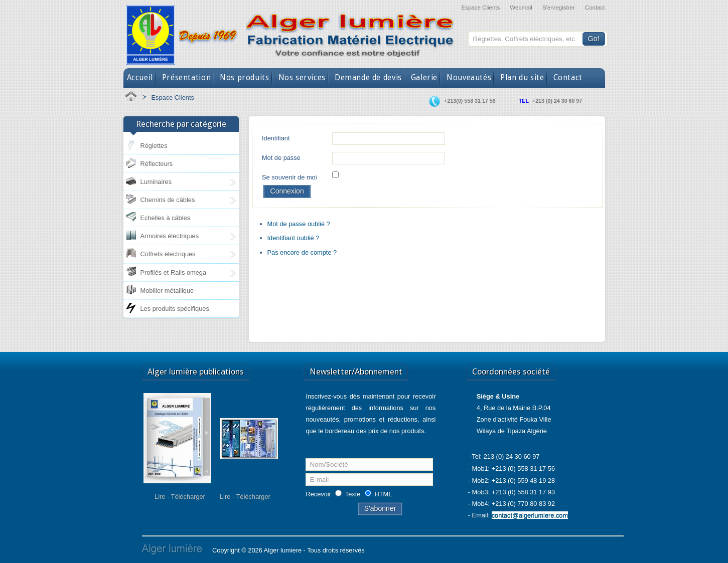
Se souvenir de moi (289, 177)
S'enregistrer (559, 8)
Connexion (287, 191)
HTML (384, 494)
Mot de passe (281, 158)
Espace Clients (480, 8)
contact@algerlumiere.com (530, 515)
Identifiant (276, 138)
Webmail (521, 8)
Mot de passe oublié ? (299, 224)
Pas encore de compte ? (302, 252)
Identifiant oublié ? (294, 238)
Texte (353, 494)
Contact (595, 8)
